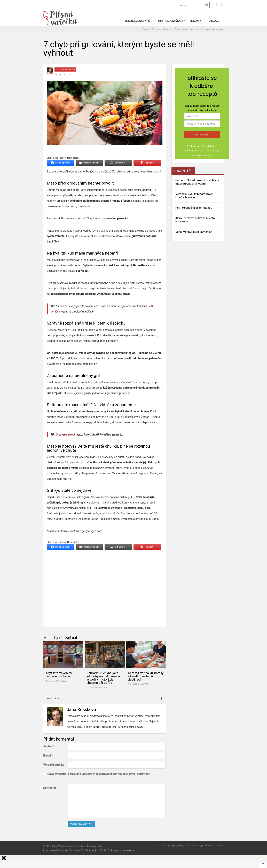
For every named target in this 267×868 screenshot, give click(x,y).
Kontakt (220, 845)
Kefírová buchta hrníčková (195, 220)
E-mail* (48, 756)
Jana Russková (65, 75)
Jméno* (48, 746)
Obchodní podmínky (173, 845)
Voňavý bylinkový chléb (198, 232)
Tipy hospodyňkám (170, 21)
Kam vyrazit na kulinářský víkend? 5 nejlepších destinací (146, 676)
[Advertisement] (105, 588)
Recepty (196, 21)
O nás (157, 845)
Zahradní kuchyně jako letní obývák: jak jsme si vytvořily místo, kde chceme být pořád (103, 678)
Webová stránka (54, 765)
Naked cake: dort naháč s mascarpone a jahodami (197, 182)
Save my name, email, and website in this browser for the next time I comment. (99, 774)
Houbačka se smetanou (197, 208)
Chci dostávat (202, 135)
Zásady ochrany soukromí (199, 845)
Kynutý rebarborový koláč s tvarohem (194, 196)
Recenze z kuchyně (138, 21)
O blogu (214, 21)
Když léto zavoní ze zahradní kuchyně (59, 675)
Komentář (50, 788)
